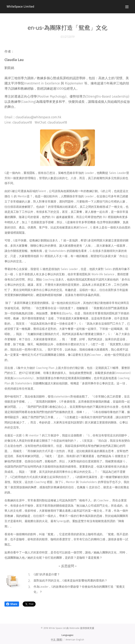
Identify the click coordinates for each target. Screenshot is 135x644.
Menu (127, 7)
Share (12, 604)
